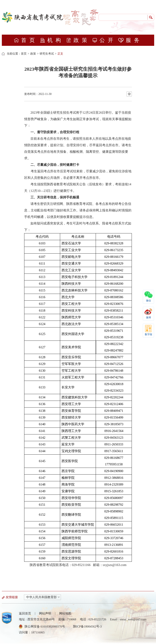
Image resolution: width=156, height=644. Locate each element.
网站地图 (65, 613)
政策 (78, 40)
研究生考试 (47, 54)
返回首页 (25, 613)
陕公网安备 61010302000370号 (45, 626)
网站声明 (45, 613)
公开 (104, 40)
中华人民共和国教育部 (41, 597)
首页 (26, 40)
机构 (52, 40)
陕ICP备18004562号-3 (87, 626)
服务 (130, 40)
